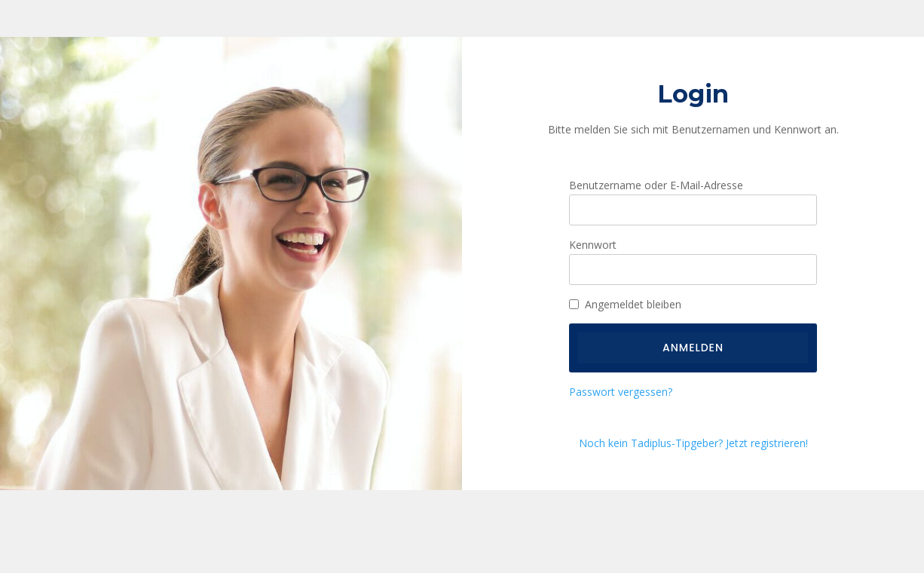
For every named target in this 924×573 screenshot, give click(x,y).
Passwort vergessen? (621, 392)
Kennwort (593, 245)
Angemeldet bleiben (633, 304)
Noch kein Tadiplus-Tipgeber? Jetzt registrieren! (693, 443)
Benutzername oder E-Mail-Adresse (656, 185)
